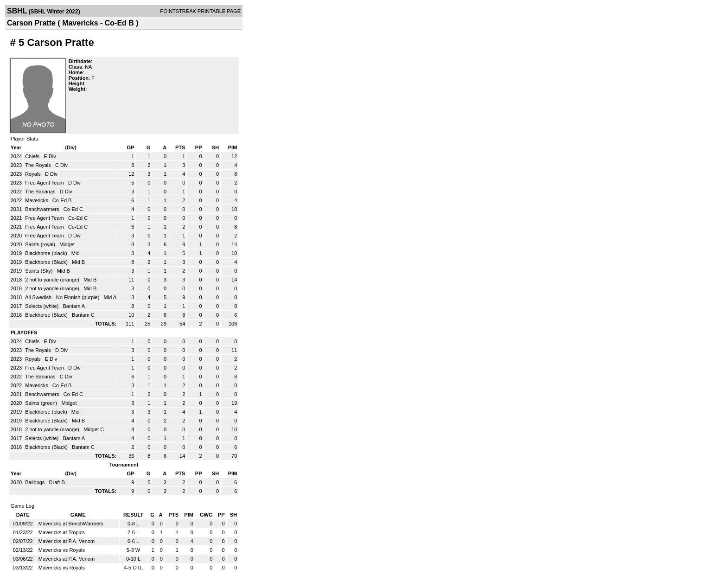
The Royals (39, 165)
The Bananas (41, 192)
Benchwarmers (43, 209)
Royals (34, 174)
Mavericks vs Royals (62, 550)
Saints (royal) (41, 244)
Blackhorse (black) (47, 253)
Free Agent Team (45, 183)
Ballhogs (35, 482)
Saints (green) (42, 403)
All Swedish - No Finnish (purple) (63, 297)
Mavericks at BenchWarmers (71, 524)
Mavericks (37, 200)
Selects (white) (42, 306)
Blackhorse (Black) (47, 262)
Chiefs (33, 156)
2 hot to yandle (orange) (53, 280)
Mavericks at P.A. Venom (67, 541)
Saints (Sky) (39, 271)
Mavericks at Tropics (62, 532)
